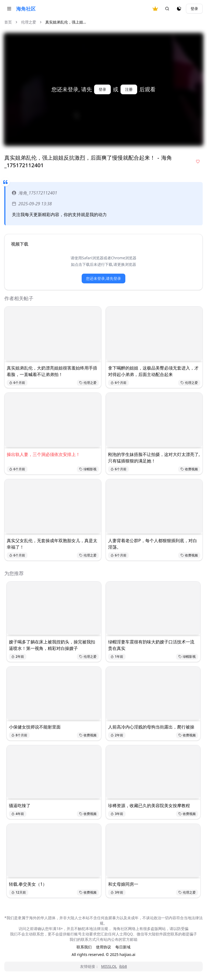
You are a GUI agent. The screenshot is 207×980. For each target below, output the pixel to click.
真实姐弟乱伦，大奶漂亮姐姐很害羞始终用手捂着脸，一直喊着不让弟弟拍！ (52, 371)
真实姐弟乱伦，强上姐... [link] (66, 22)
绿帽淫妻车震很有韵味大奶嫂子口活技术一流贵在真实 (151, 645)
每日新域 (123, 947)
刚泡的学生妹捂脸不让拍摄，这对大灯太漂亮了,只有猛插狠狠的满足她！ (154, 458)
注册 (129, 89)
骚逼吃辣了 (20, 806)
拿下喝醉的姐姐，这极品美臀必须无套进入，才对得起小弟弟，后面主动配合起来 (153, 371)
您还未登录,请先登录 (103, 278)
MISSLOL (109, 966)
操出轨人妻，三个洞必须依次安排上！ (43, 454)
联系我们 (84, 947)
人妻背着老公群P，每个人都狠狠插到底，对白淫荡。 (153, 544)
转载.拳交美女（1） (28, 884)
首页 (8, 22)
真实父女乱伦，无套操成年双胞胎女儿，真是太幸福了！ (52, 544)
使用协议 (103, 947)
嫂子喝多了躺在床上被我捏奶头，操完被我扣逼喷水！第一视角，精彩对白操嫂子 (52, 645)
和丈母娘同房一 (123, 884)
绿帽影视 (88, 469)
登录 (194, 9)
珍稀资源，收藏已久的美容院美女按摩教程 (149, 806)
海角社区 (26, 9)
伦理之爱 (29, 22)
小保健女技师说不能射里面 (35, 727)
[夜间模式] (179, 9)
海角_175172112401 (34, 193)
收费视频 (189, 469)
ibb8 (123, 966)
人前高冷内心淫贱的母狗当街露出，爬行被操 (151, 727)
